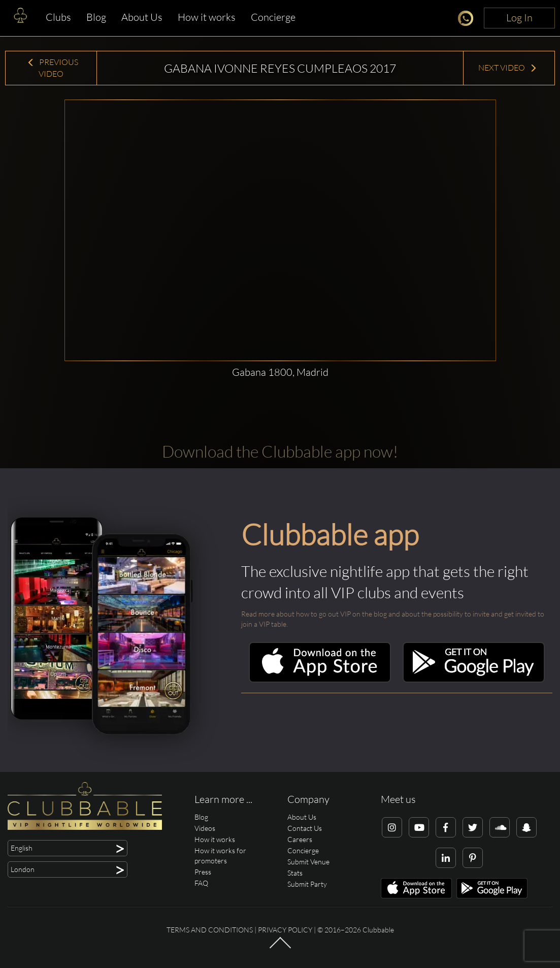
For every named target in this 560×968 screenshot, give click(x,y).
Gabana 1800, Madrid (280, 372)
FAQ (201, 883)
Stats (295, 873)
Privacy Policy (285, 930)
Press (203, 872)
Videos (205, 828)
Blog (96, 17)
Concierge (273, 17)
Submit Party (307, 884)
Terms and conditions (210, 930)
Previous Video (53, 68)
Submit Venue (308, 862)
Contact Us (305, 828)
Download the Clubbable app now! (280, 451)
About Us (142, 17)
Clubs (58, 17)
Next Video (508, 68)
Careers (300, 839)
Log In (519, 18)
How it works (207, 17)
